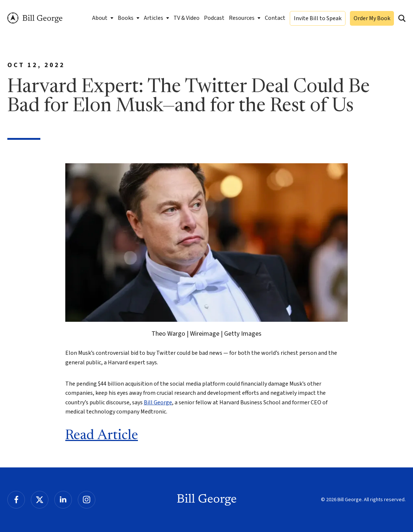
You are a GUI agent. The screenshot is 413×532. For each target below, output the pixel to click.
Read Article (102, 436)
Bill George (35, 18)
